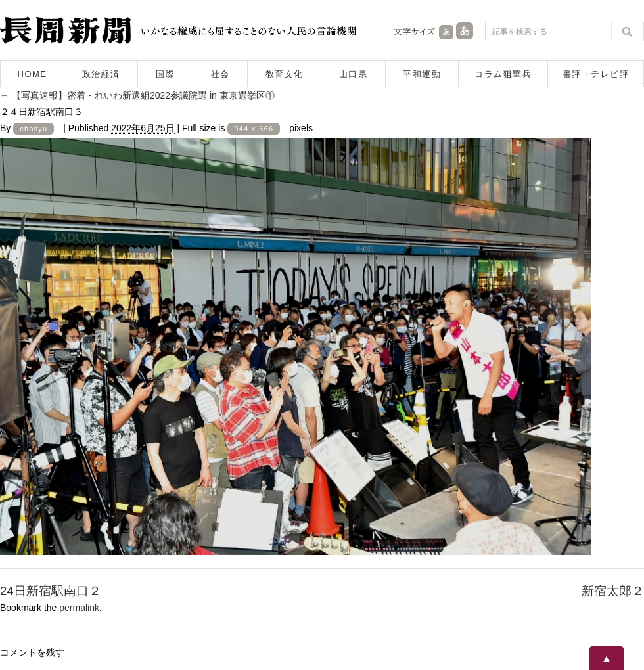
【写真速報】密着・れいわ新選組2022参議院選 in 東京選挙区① (137, 95)
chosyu (34, 129)
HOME (33, 74)
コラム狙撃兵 (503, 74)
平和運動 (422, 74)
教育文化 (285, 74)
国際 (165, 74)
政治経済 (101, 74)
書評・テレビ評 (596, 74)
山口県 (354, 74)
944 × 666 (254, 129)
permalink (79, 608)
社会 (220, 74)
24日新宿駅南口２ (51, 591)
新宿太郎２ (613, 591)
